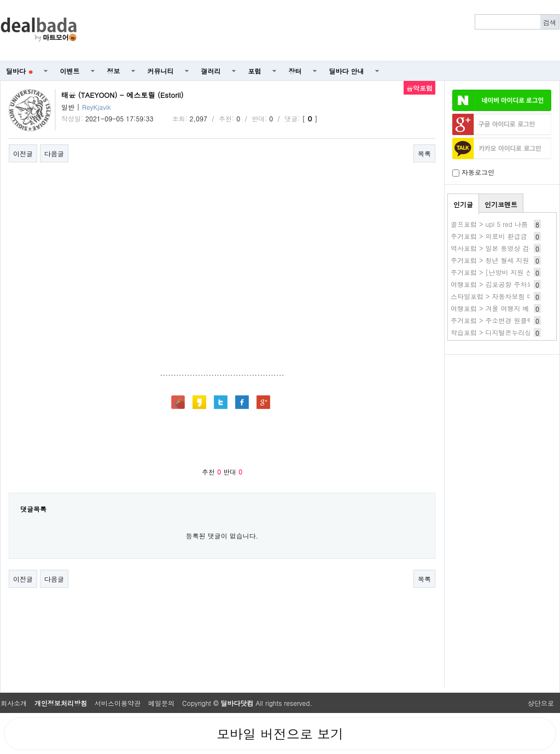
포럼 (255, 71)
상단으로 (541, 703)
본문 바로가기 (0, 0)
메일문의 (161, 703)
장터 (295, 71)
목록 (424, 153)
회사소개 (14, 703)
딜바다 (19, 71)
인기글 (463, 204)
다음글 (54, 153)
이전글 (23, 153)
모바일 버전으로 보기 (280, 734)
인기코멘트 (501, 204)
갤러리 (211, 71)
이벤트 (70, 71)
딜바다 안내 (347, 71)
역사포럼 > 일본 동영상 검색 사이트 (504, 248)
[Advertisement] (324, 31)
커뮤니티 (161, 71)
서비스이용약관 (118, 703)
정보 (114, 71)
